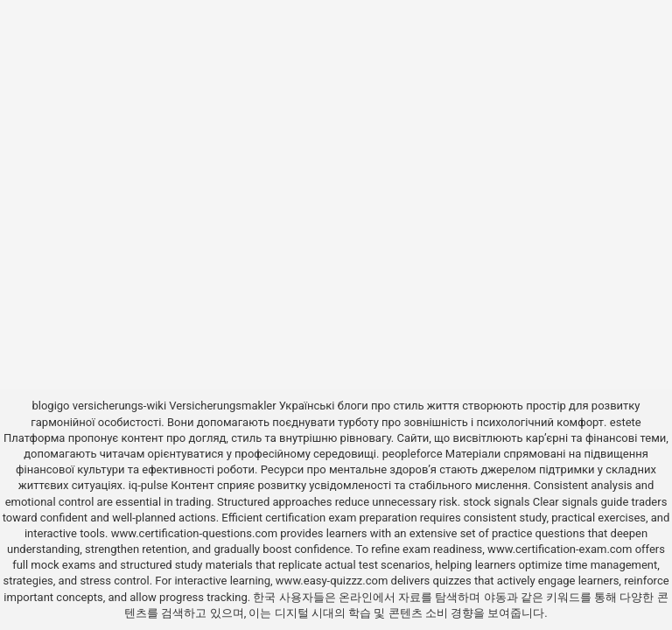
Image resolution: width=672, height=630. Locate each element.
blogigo (50, 406)
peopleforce (413, 454)
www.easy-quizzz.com (333, 581)
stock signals (496, 502)
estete (626, 422)
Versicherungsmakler (222, 406)
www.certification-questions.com (196, 533)
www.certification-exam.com (561, 549)
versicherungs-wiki (119, 406)
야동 (495, 597)
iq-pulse (148, 485)
